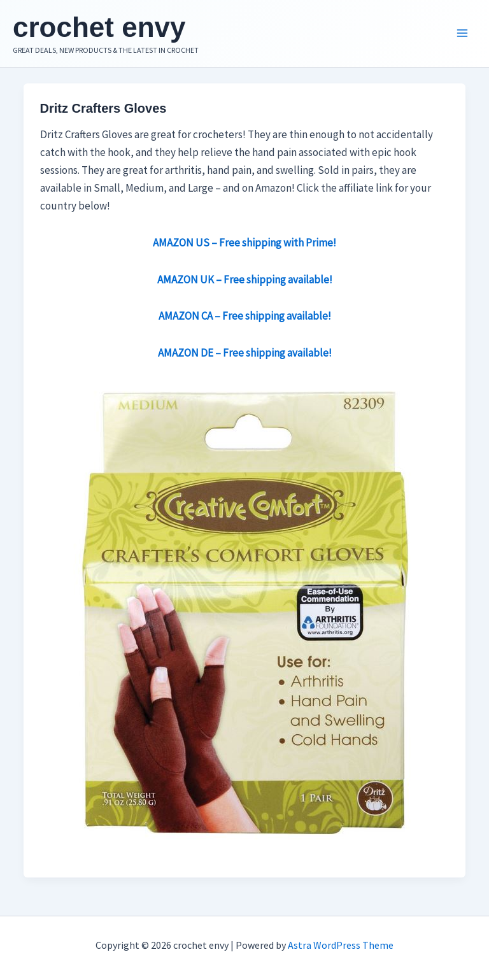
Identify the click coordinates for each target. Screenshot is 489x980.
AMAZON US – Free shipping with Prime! (244, 243)
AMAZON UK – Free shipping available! (245, 280)
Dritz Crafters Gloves (103, 108)
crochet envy (99, 27)
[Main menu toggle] (462, 34)
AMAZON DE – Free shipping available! (245, 353)
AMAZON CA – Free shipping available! (245, 316)
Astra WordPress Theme (341, 945)
